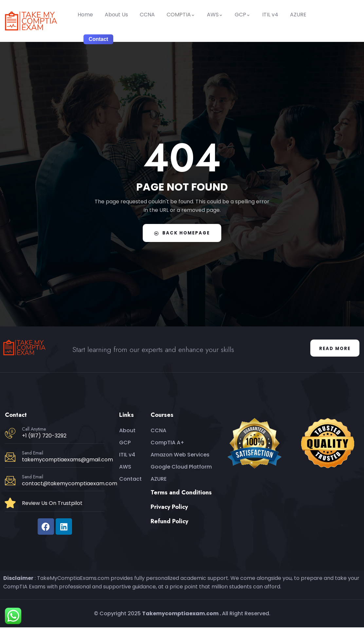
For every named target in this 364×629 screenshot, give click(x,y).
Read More (333, 349)
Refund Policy (169, 523)
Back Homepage (182, 233)
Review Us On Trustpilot (52, 504)
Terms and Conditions (181, 494)
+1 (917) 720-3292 (44, 437)
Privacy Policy (169, 509)
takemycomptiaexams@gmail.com (67, 461)
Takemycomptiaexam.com (180, 615)
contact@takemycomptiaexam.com (70, 485)
